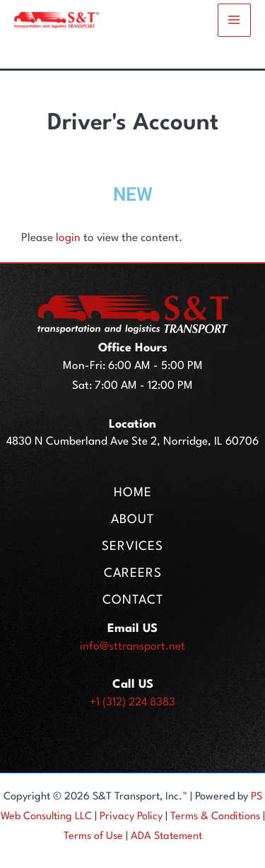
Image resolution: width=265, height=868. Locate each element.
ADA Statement (166, 837)
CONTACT (133, 600)
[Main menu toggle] (235, 20)
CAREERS (133, 574)
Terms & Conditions (215, 817)
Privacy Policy (131, 817)
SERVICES (132, 547)
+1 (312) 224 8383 (132, 703)
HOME (133, 493)
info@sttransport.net (132, 647)
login (68, 238)
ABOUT (132, 520)
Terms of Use (93, 837)
